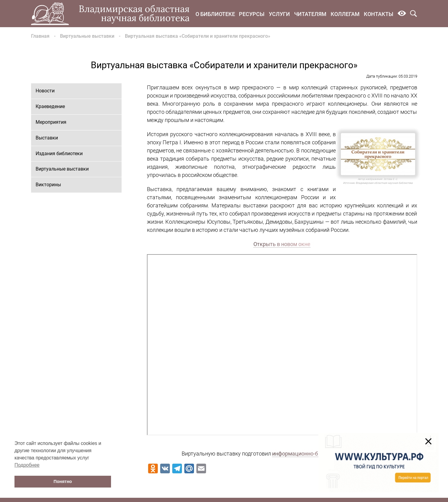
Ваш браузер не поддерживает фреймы (282, 345)
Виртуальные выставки (87, 36)
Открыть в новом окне (282, 244)
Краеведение (50, 106)
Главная (40, 36)
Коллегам (345, 14)
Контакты (379, 14)
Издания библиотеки (59, 153)
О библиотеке (215, 14)
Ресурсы (252, 14)
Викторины (48, 185)
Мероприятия (51, 122)
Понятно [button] (63, 481)
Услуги (279, 14)
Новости (45, 91)
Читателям (310, 14)
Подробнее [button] (27, 465)
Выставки (47, 138)
